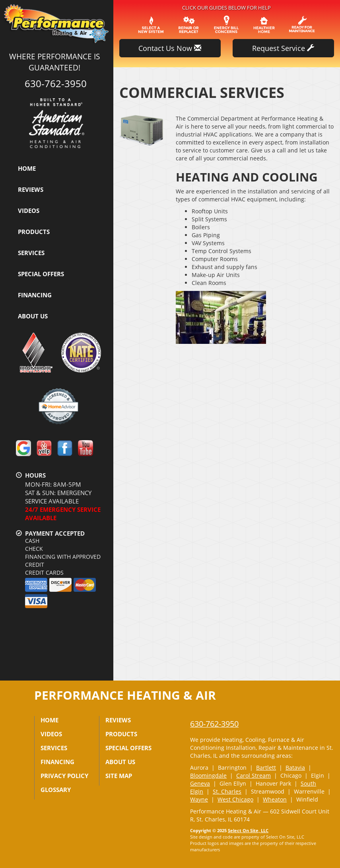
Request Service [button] (283, 48)
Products (34, 232)
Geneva (200, 783)
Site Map (119, 776)
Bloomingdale (208, 775)
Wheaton (275, 799)
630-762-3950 (214, 724)
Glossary (56, 790)
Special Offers (41, 274)
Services (31, 253)
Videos (29, 211)
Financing (35, 295)
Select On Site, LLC (248, 830)
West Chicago (235, 799)
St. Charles (227, 791)
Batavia (295, 768)
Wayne (199, 799)
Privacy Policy (64, 776)
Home (27, 168)
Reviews (31, 189)
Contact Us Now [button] (170, 48)
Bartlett (266, 768)
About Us (33, 316)
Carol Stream (254, 775)
